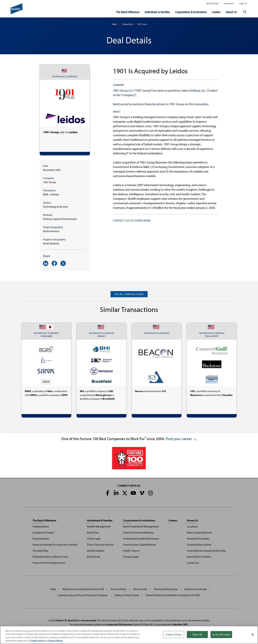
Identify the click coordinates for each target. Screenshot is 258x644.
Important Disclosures (119, 624)
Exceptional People (43, 532)
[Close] (253, 635)
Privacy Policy (119, 589)
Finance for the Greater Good (49, 563)
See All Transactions (129, 294)
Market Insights (96, 551)
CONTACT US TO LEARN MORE (132, 220)
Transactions (128, 24)
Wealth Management (99, 526)
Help (53, 589)
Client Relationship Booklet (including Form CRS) (173, 595)
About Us (231, 12)
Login (243, 3)
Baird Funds (94, 557)
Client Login (94, 539)
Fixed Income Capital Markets (140, 545)
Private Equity (131, 557)
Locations (192, 526)
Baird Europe (212, 3)
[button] (245, 12)
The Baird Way (40, 551)
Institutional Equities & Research (141, 539)
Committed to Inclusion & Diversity (206, 551)
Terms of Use (140, 589)
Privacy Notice (56, 641)
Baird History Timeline (199, 557)
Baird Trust (93, 532)
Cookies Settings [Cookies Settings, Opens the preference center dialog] (174, 634)
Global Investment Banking (138, 532)
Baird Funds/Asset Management (141, 526)
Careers (216, 12)
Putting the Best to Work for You (50, 557)
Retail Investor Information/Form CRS (83, 589)
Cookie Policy (37, 641)
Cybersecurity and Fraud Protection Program (83, 595)
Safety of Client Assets (127, 595)
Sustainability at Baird (199, 545)
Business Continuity (196, 589)
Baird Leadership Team (199, 532)
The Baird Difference (128, 12)
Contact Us (193, 563)
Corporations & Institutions (191, 12)
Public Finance (131, 551)
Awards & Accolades (198, 539)
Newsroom (229, 3)
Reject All (197, 634)
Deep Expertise (41, 539)
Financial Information (166, 589)
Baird (115, 24)
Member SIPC (180, 624)
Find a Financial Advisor (100, 545)
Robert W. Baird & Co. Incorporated (76, 620)
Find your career (181, 439)
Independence (41, 526)
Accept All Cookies (221, 634)
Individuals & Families (157, 12)
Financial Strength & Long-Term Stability (55, 545)
